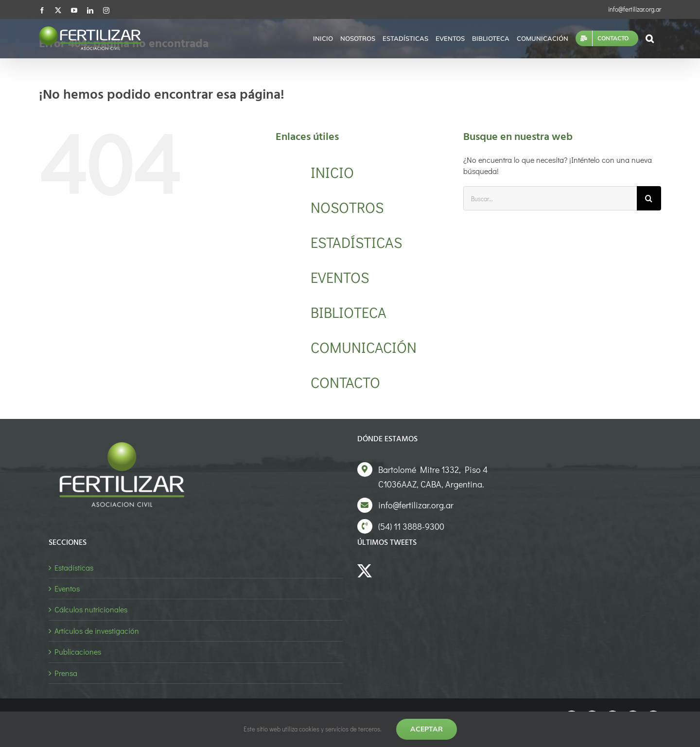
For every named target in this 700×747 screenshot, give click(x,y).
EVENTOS (340, 277)
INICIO (332, 172)
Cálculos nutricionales (91, 609)
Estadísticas (74, 567)
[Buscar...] (550, 198)
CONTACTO (345, 382)
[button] (650, 38)
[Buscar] (649, 198)
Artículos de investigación (97, 631)
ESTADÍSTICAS (356, 242)
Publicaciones (78, 651)
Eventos (67, 588)
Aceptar (427, 729)
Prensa (66, 673)
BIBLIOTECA (349, 312)
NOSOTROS (347, 207)
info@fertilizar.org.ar (635, 9)
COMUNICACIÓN (364, 347)
